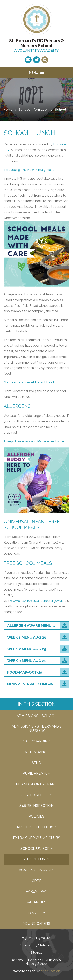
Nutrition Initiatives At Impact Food (29, 382)
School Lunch (37, 859)
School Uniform (37, 848)
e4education (50, 971)
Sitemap (37, 953)
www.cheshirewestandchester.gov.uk (36, 601)
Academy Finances (36, 870)
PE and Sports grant (36, 784)
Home (8, 110)
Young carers (37, 924)
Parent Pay (36, 891)
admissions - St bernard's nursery (37, 728)
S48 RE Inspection (37, 806)
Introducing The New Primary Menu (29, 170)
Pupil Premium (37, 773)
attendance (37, 752)
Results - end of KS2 (37, 827)
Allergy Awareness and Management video (34, 441)
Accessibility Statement (36, 945)
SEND (36, 763)
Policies (36, 816)
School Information (34, 110)
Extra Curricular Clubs (37, 838)
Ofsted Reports (36, 795)
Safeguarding (37, 741)
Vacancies (37, 902)
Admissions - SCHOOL (36, 716)
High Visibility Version (37, 938)
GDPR (37, 881)
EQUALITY (36, 913)
